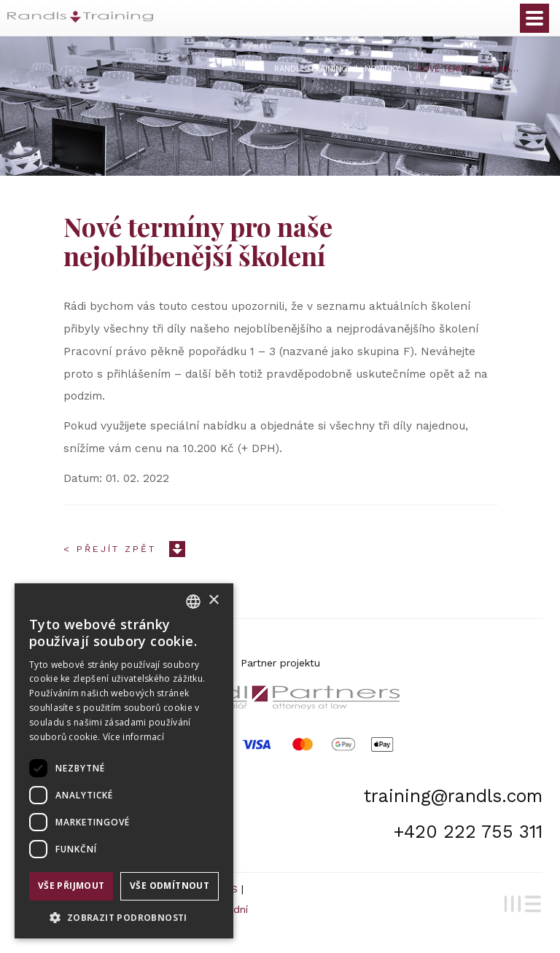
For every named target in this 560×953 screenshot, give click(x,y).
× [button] (213, 600)
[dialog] (124, 761)
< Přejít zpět (110, 549)
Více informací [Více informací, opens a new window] (133, 737)
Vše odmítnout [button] (170, 886)
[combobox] (193, 602)
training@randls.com (453, 796)
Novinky (382, 69)
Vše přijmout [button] (71, 886)
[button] (124, 917)
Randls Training (311, 69)
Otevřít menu (534, 18)
